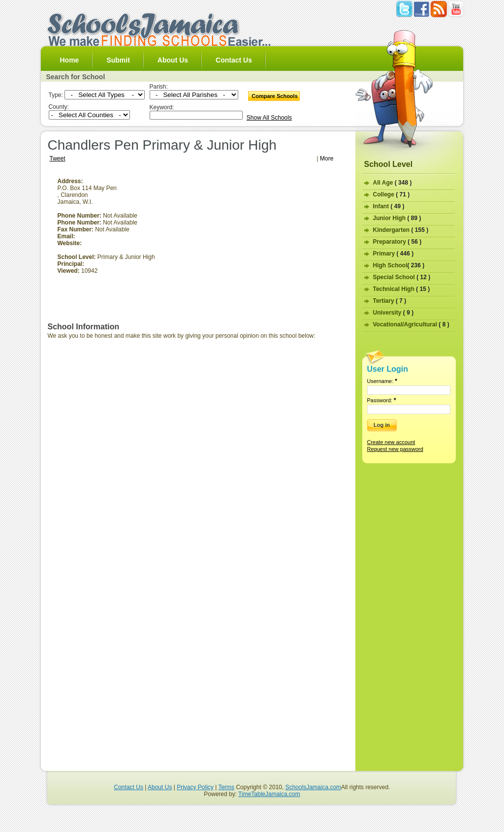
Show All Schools (269, 118)
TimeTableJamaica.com (269, 794)
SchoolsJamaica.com (313, 787)
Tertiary (390, 301)
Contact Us (234, 60)
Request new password (395, 449)
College (392, 194)
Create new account (391, 442)
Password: (382, 400)
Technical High (402, 289)
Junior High (397, 218)
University (394, 313)
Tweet (58, 159)
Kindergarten (401, 230)
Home (70, 60)
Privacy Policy (195, 787)
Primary (394, 254)
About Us (173, 60)
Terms (226, 787)
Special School (402, 277)
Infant (389, 206)
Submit (118, 60)
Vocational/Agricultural (411, 324)
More (327, 159)
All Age (393, 183)
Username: (382, 381)
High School (399, 265)
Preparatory (397, 242)
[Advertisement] (266, 247)
